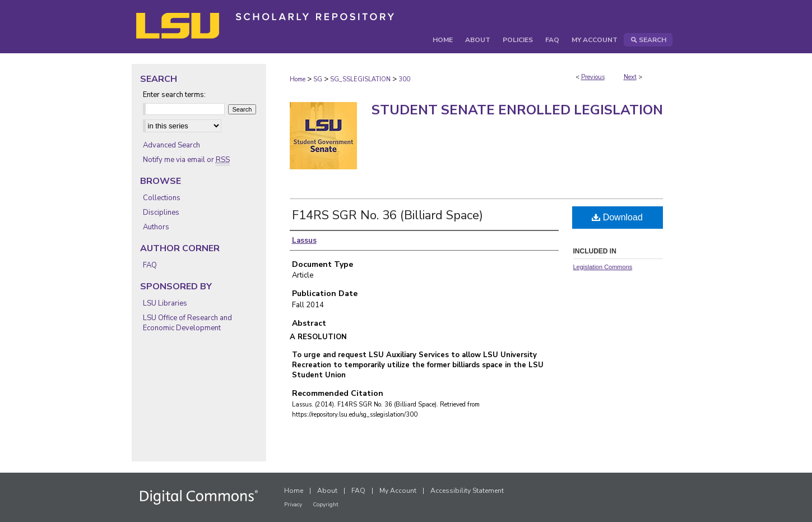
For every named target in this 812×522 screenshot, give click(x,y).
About (327, 491)
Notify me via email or (186, 160)
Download (617, 217)
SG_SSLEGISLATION (360, 79)
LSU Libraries (165, 303)
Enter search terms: (174, 95)
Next (630, 77)
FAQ (150, 265)
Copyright (326, 505)
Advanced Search (171, 145)
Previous (593, 77)
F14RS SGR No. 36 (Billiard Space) (388, 215)
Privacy (293, 505)
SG (318, 79)
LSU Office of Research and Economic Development (187, 323)
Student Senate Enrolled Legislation (517, 110)
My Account (398, 491)
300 (404, 79)
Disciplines (161, 213)
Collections (162, 198)
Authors (156, 227)
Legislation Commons (603, 267)
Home (298, 79)
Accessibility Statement (467, 491)
